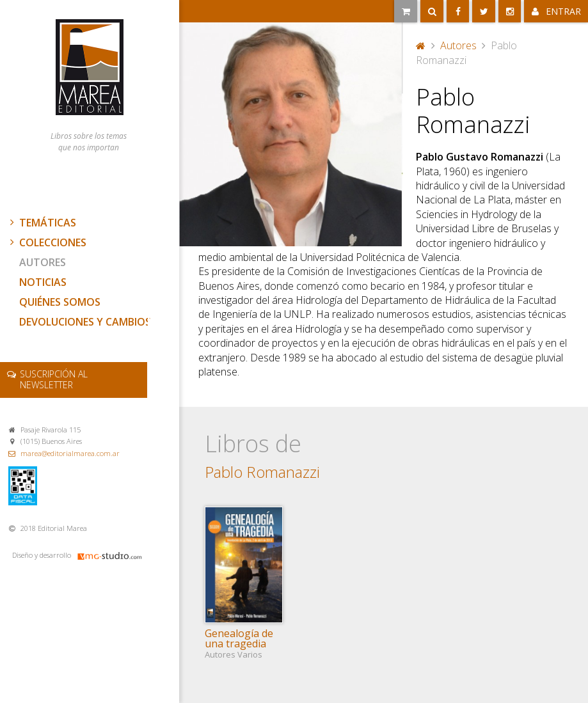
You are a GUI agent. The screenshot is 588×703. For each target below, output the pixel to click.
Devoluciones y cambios (85, 322)
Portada (421, 45)
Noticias (43, 282)
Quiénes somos (60, 302)
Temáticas (42, 223)
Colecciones (47, 242)
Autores (43, 262)
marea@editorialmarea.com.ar (70, 453)
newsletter (54, 379)
